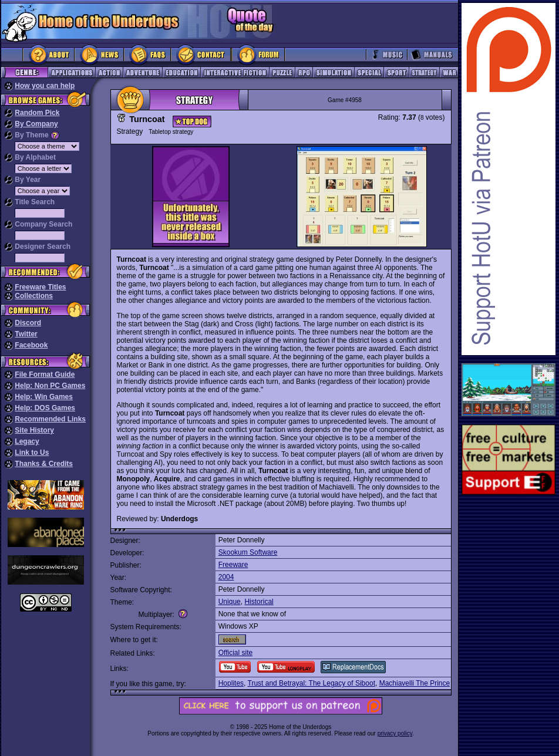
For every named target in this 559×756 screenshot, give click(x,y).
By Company (36, 124)
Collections (34, 296)
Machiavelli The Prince (415, 683)
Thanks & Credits (44, 464)
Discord (28, 323)
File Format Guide (45, 374)
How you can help (45, 86)
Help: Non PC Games (50, 386)
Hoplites (231, 683)
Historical (259, 602)
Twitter (26, 334)
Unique (230, 602)
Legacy (27, 441)
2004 (226, 577)
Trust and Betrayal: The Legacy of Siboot (312, 683)
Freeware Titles (40, 287)
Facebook (31, 345)
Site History (34, 430)
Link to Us (32, 453)
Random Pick (37, 113)
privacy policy (395, 733)
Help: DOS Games (45, 408)
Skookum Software (248, 552)
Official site (235, 653)
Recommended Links (50, 419)
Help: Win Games (44, 397)
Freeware (233, 565)
